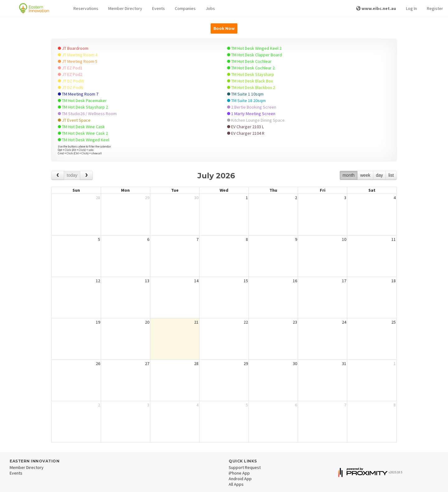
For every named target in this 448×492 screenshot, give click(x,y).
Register (435, 8)
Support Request (245, 467)
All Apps (236, 484)
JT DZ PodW (71, 81)
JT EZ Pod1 (70, 68)
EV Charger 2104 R (246, 133)
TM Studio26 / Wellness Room (87, 114)
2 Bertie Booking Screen (252, 107)
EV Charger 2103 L (245, 127)
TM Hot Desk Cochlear (249, 61)
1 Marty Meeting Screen (251, 114)
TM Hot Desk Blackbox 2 (251, 87)
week (365, 175)
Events (159, 8)
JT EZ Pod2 (70, 74)
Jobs (210, 8)
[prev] (58, 175)
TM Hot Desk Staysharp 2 (83, 107)
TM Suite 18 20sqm (246, 101)
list (391, 175)
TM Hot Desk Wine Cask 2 (83, 133)
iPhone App (239, 473)
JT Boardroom (73, 48)
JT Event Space (74, 120)
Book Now (224, 28)
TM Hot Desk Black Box (250, 81)
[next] (86, 175)
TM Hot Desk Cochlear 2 (251, 68)
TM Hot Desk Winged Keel (84, 140)
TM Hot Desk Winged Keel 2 (254, 48)
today (72, 175)
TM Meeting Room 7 (78, 94)
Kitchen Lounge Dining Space (256, 120)
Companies (185, 8)
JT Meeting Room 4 (78, 55)
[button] (86, 9)
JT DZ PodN (70, 87)
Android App (240, 479)
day (379, 175)
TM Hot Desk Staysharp (251, 74)
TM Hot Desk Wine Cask (81, 127)
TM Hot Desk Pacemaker (82, 101)
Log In (411, 8)
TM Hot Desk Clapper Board (254, 55)
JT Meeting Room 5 (78, 61)
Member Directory (125, 8)
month (349, 175)
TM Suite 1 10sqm (245, 94)
